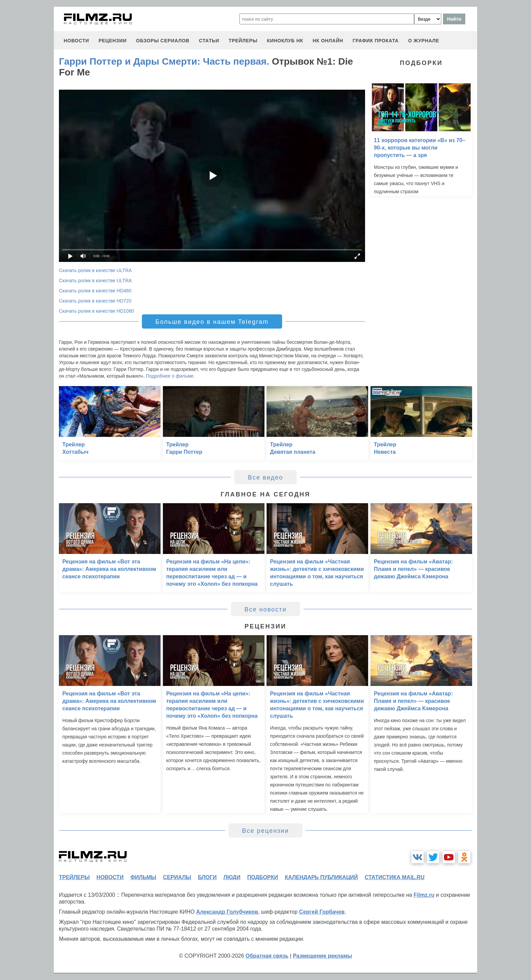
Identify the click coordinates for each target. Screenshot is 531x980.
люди (232, 877)
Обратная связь (267, 956)
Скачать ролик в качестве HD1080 (97, 311)
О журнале (424, 41)
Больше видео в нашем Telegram (212, 322)
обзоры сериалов (163, 41)
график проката (376, 41)
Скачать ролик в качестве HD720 (95, 301)
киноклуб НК (285, 41)
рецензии (113, 41)
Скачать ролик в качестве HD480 (95, 291)
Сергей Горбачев (322, 912)
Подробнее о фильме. (170, 376)
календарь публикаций (321, 877)
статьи (209, 41)
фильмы (143, 877)
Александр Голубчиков (227, 912)
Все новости (266, 609)
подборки (263, 877)
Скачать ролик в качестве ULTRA (95, 270)
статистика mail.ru (395, 877)
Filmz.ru (424, 895)
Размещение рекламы (323, 956)
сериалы (177, 877)
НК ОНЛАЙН (328, 41)
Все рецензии (265, 831)
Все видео (265, 477)
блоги (207, 877)
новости (76, 41)
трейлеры (243, 41)
